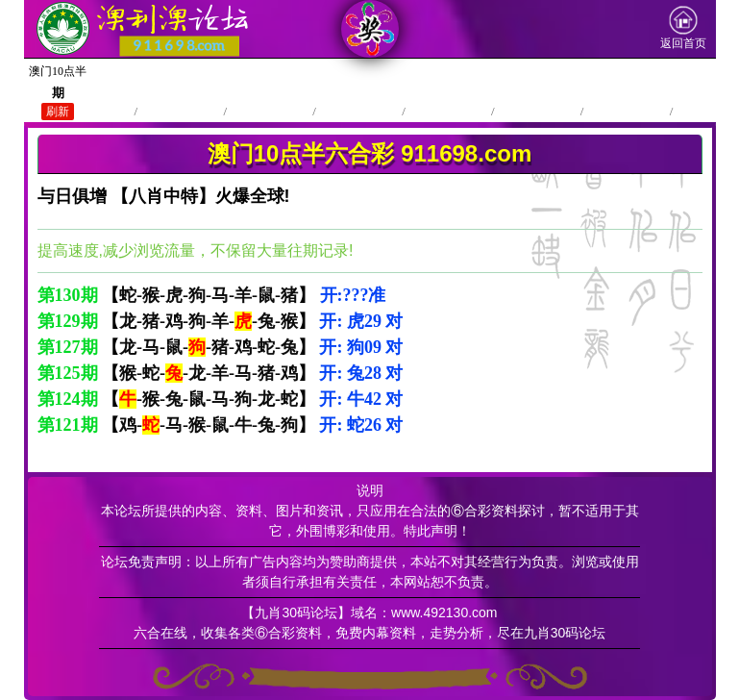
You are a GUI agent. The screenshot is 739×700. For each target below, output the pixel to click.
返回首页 (683, 28)
